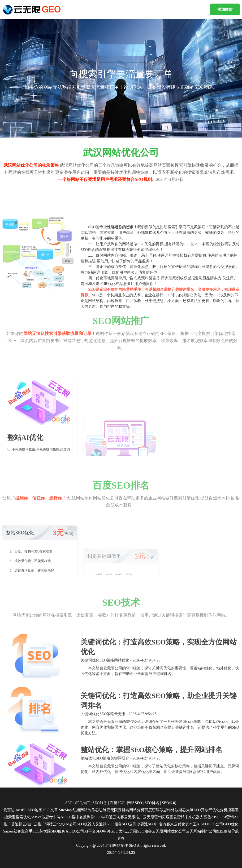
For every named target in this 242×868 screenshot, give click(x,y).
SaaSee (36, 817)
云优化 (180, 824)
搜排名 (77, 817)
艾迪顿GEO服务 (109, 824)
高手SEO (32, 831)
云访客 (118, 817)
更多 (121, 838)
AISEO (202, 824)
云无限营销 (152, 817)
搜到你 (89, 817)
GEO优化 (231, 824)
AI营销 (228, 817)
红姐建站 (224, 831)
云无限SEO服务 (139, 831)
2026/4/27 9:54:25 (121, 852)
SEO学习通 (104, 817)
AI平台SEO (93, 831)
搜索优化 (23, 817)
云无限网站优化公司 (169, 831)
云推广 (28, 824)
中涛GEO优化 (115, 831)
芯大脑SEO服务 (52, 831)
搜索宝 (10, 817)
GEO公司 (215, 824)
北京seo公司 (67, 824)
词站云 (51, 824)
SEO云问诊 (131, 824)
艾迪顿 (17, 824)
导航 (235, 831)
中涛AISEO (62, 817)
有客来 (168, 824)
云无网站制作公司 (201, 831)
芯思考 (47, 817)
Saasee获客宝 (14, 831)
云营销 (179, 817)
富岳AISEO (213, 817)
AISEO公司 (75, 831)
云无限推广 (134, 817)
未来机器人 (194, 817)
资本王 (191, 824)
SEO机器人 (86, 824)
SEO (133, 845)
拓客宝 (168, 817)
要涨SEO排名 (151, 824)
